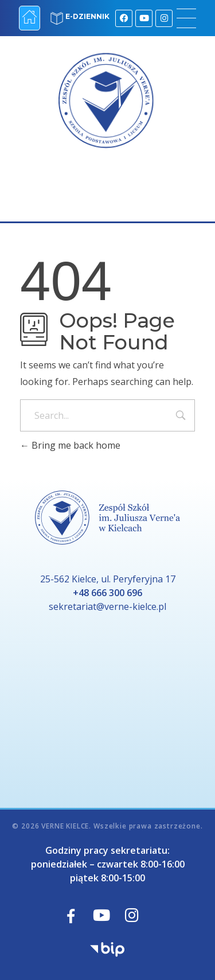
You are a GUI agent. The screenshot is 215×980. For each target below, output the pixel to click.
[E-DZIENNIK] (57, 18)
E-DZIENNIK (87, 16)
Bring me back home (70, 445)
